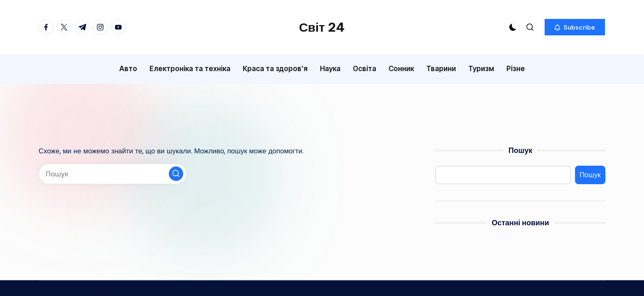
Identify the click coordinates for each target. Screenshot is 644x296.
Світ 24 (322, 27)
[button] (575, 27)
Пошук (520, 150)
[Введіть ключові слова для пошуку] (113, 174)
